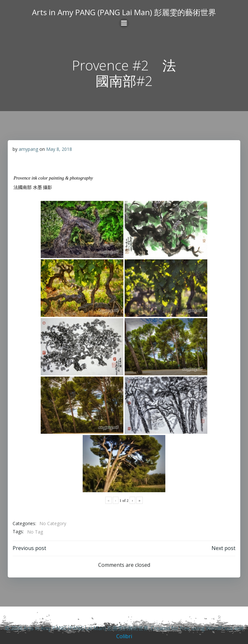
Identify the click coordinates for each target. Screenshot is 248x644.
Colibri (124, 636)
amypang (28, 149)
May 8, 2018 (59, 149)
